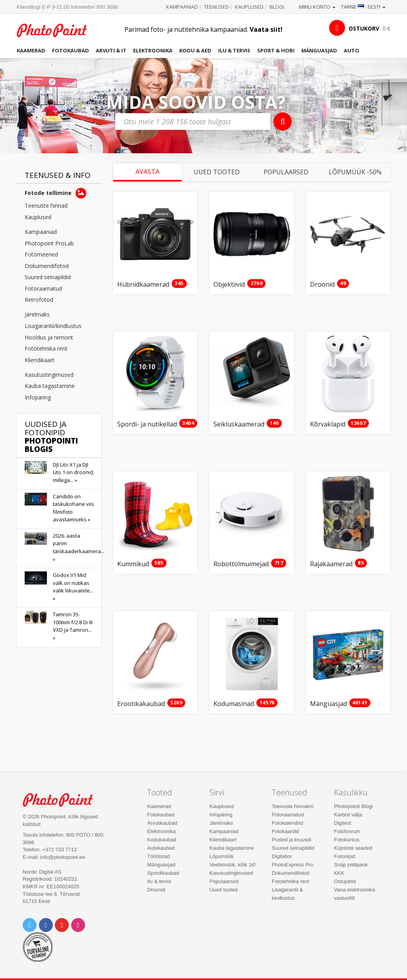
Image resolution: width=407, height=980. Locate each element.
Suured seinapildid (48, 277)
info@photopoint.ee (63, 857)
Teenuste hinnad (46, 205)
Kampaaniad (182, 7)
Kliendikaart (40, 360)
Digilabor (282, 856)
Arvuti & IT (111, 50)
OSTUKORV (364, 28)
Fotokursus (347, 840)
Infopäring (38, 397)
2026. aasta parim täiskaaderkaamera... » (79, 547)
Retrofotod (39, 300)
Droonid (322, 285)
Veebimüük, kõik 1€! (233, 865)
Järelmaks (37, 314)
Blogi (277, 7)
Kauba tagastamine (50, 386)
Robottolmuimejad (241, 564)
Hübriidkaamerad (143, 285)
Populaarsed (286, 172)
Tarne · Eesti (363, 7)
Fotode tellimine (55, 193)
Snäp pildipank (351, 865)
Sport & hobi (276, 50)
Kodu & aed (195, 50)
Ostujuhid (345, 881)
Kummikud (133, 564)
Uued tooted (217, 172)
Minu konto (317, 7)
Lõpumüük (222, 856)
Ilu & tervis (234, 50)
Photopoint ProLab (49, 243)
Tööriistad (158, 856)
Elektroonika (153, 50)
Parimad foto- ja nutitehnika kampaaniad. (203, 29)
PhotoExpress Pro (293, 865)
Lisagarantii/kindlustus (53, 326)
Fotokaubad (71, 50)
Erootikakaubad (141, 704)
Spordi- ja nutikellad (147, 424)
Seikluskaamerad (239, 424)
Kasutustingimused (49, 375)
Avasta (147, 172)
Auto (352, 50)
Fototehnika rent (46, 348)
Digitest (342, 823)
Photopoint (56, 30)
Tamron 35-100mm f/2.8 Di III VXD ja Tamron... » (73, 626)
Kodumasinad (234, 704)
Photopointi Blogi (353, 806)
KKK (339, 873)
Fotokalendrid (288, 823)
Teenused (216, 7)
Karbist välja (348, 815)
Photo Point (62, 800)
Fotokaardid (286, 831)
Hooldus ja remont (49, 337)
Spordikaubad (163, 873)
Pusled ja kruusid (292, 840)
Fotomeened (41, 254)
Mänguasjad (319, 50)
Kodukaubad (162, 840)
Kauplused (249, 7)
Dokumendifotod (47, 266)
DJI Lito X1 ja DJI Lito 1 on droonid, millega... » (74, 472)
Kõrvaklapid (328, 424)
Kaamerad (31, 50)
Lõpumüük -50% (355, 172)
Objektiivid (229, 285)
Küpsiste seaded (353, 848)
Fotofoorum (347, 831)
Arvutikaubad (162, 823)
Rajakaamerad (331, 564)
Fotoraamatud (43, 288)
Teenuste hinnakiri (293, 806)
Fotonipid (344, 856)
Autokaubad (161, 848)
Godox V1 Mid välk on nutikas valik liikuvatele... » (73, 587)
